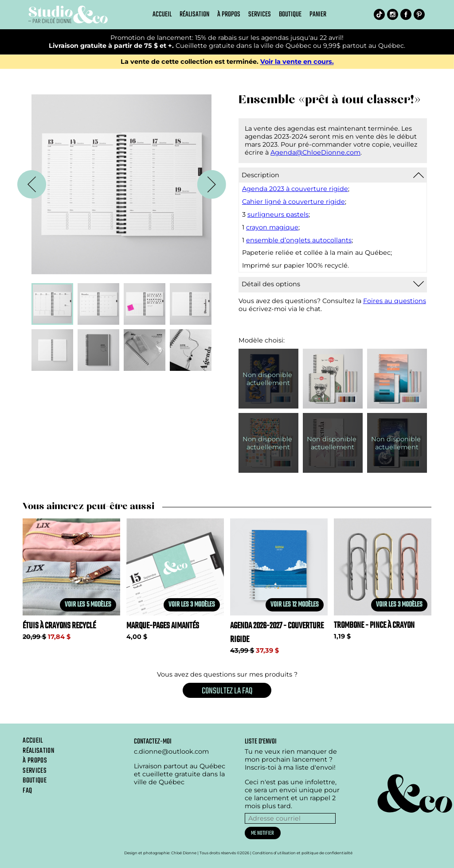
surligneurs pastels (278, 214)
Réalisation (194, 15)
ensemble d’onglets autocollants (299, 240)
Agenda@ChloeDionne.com (315, 152)
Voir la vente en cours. (297, 62)
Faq (27, 791)
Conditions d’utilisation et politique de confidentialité (302, 853)
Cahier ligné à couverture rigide (294, 202)
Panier (318, 15)
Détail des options (271, 284)
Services (260, 15)
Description (260, 175)
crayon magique (272, 227)
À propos (229, 15)
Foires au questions (395, 301)
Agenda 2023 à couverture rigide (295, 189)
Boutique (290, 15)
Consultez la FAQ (227, 691)
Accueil (162, 15)
